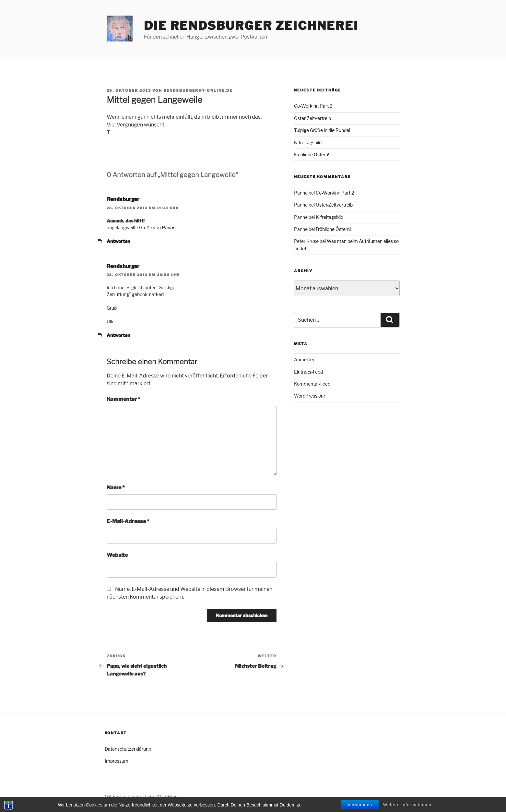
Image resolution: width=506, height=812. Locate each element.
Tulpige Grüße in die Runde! (322, 130)
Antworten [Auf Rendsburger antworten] (118, 241)
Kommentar (124, 399)
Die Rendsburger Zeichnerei (251, 26)
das (256, 117)
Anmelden (305, 359)
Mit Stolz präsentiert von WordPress (142, 797)
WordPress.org (310, 396)
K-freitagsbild (308, 143)
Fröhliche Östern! (312, 155)
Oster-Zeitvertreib (312, 118)
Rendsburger (123, 199)
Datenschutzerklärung (128, 749)
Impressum (117, 761)
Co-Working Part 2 (313, 106)
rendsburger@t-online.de (198, 90)
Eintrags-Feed (308, 372)
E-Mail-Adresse (128, 521)
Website (117, 555)
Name (116, 488)
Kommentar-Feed (312, 384)
